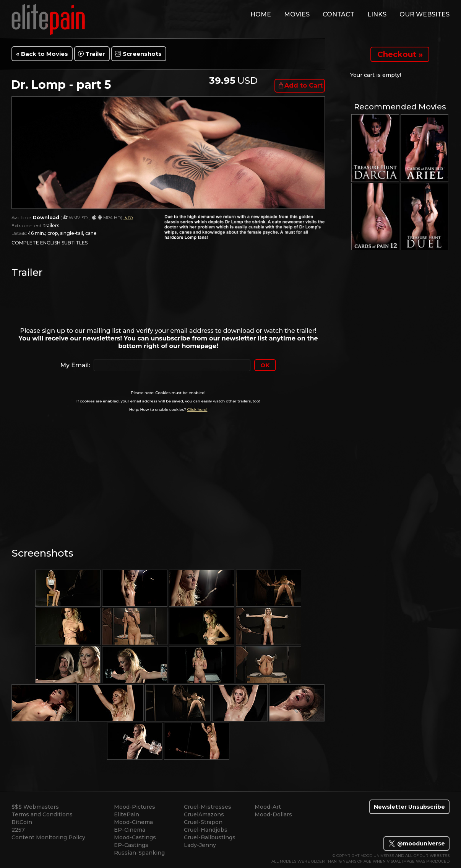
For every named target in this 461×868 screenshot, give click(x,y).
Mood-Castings (135, 837)
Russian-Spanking (139, 853)
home (261, 14)
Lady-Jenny (200, 845)
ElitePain (127, 814)
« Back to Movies (42, 54)
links (377, 14)
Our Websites (424, 14)
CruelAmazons (204, 814)
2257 (18, 830)
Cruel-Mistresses (208, 807)
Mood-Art (268, 807)
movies (297, 14)
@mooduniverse (416, 844)
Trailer (95, 54)
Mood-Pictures (135, 807)
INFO (128, 218)
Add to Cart (304, 85)
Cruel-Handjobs (206, 830)
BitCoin (22, 822)
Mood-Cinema (133, 822)
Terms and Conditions (42, 814)
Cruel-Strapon (203, 822)
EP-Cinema (130, 830)
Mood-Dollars (273, 814)
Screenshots (142, 54)
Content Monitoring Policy (48, 837)
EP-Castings (131, 845)
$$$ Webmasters (35, 807)
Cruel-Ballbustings (210, 837)
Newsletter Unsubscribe (409, 807)
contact (338, 14)
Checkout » (400, 54)
